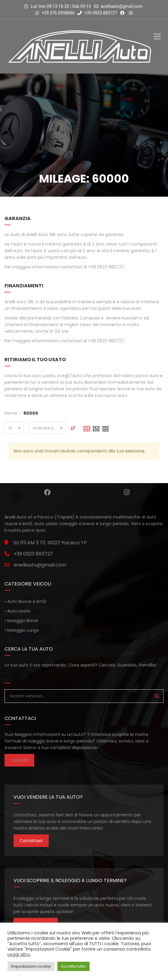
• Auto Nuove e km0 (25, 601)
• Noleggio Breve (21, 621)
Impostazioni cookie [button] (31, 966)
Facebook (47, 492)
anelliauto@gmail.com (122, 6)
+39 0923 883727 (97, 13)
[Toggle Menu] (157, 31)
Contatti (19, 760)
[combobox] (14, 428)
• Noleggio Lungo (22, 630)
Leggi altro (19, 954)
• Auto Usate (17, 611)
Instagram (127, 492)
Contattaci (31, 841)
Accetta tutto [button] (73, 966)
